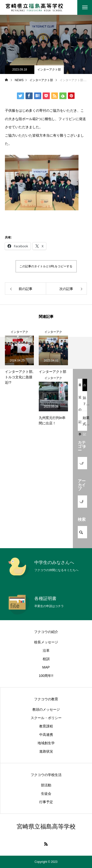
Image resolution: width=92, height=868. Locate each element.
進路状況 (46, 751)
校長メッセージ (46, 642)
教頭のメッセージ (46, 709)
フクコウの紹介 (46, 632)
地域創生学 (46, 743)
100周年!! (46, 676)
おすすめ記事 (85, 387)
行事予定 (46, 802)
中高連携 (46, 735)
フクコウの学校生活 (46, 775)
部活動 (46, 785)
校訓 (46, 659)
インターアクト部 (49, 70)
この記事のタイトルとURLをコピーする (46, 266)
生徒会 (46, 794)
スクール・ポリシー (46, 718)
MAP (46, 667)
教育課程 (46, 726)
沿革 (46, 651)
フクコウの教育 (46, 699)
